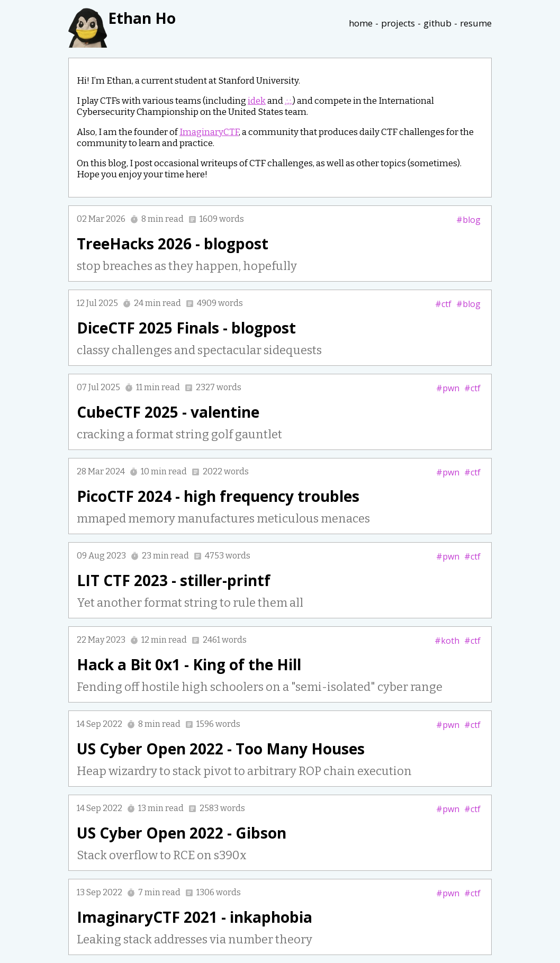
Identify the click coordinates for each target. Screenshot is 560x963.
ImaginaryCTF (209, 132)
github (437, 23)
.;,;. (289, 101)
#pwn (448, 388)
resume (476, 23)
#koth (447, 641)
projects (398, 23)
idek (257, 101)
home (361, 23)
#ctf (443, 304)
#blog (468, 220)
